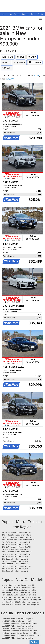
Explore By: (8, 57)
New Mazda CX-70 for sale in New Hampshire (19, 595)
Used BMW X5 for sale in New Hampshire (17, 621)
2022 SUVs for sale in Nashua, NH (15, 569)
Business (25, 14)
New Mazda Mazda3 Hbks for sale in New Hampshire (22, 597)
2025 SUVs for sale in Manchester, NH (16, 547)
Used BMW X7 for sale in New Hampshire (17, 628)
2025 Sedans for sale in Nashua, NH (15, 549)
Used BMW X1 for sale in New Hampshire (17, 626)
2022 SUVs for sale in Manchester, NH (16, 566)
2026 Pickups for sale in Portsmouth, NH (17, 535)
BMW (32, 57)
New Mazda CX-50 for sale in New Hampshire (19, 588)
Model (6, 62)
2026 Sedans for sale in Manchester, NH (17, 537)
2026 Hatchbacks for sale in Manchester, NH (18, 540)
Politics (17, 14)
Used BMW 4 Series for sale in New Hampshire (19, 633)
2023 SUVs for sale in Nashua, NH (15, 561)
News (10, 14)
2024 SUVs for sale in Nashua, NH (15, 557)
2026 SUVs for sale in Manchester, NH (16, 532)
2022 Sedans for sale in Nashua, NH (15, 571)
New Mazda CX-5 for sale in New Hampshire (18, 585)
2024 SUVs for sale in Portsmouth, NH (16, 554)
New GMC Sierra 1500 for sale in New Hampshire (20, 602)
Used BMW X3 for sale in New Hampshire (17, 619)
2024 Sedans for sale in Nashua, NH (15, 559)
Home (4, 14)
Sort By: (7, 68)
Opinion (41, 14)
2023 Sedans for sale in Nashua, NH (15, 564)
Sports (34, 14)
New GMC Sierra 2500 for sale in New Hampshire (20, 605)
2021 (21, 57)
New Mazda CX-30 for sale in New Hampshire (19, 590)
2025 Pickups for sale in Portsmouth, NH (17, 552)
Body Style (19, 62)
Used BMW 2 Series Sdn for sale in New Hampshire (21, 636)
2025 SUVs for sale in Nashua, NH (15, 545)
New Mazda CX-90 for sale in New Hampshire (19, 592)
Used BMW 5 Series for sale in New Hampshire (19, 631)
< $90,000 (35, 62)
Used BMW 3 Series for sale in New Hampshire (19, 624)
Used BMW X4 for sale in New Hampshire (17, 638)
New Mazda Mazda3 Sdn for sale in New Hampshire (21, 600)
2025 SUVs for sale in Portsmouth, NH (16, 542)
